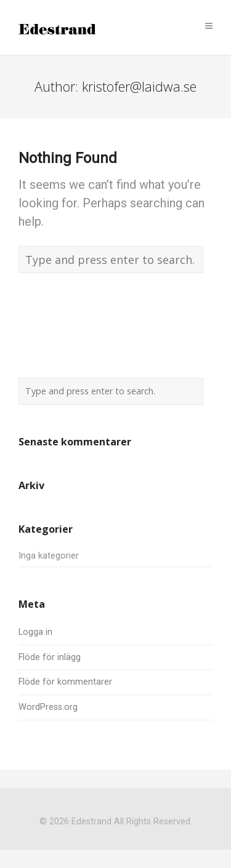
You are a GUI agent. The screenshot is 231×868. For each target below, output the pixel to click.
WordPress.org (48, 707)
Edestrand (91, 822)
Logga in (35, 632)
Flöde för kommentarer (65, 682)
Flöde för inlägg (50, 657)
